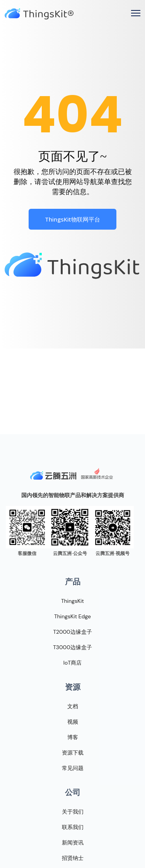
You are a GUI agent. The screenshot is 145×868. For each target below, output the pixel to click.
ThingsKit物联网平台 (72, 219)
